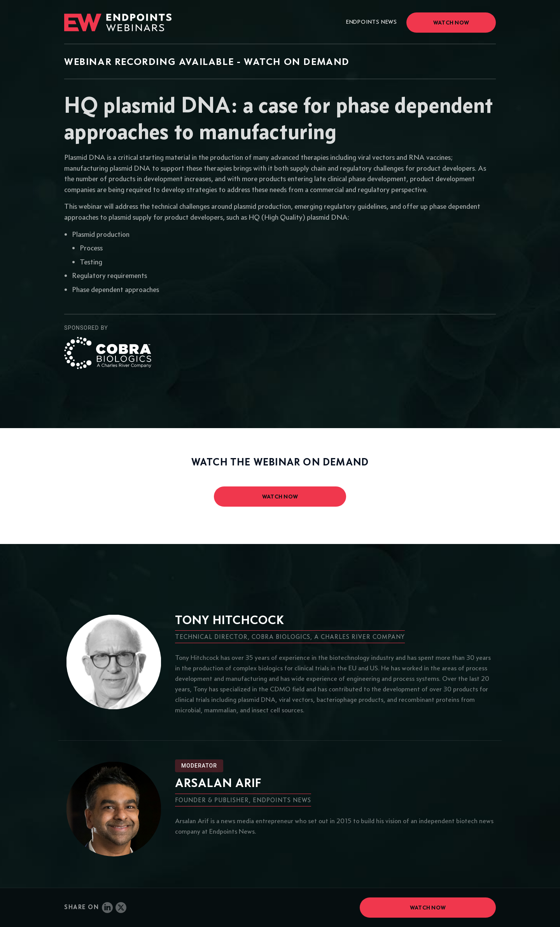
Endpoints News (372, 22)
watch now (280, 497)
